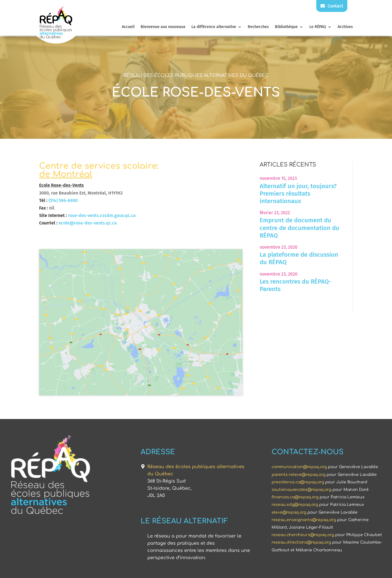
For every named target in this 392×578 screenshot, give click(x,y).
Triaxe (270, 570)
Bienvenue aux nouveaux (163, 27)
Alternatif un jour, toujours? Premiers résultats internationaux (298, 194)
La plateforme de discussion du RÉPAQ (299, 258)
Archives (345, 27)
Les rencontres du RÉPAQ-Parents (295, 285)
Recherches (258, 27)
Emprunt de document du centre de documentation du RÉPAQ (299, 228)
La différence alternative (214, 27)
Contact (332, 6)
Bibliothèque (286, 27)
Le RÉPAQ (318, 27)
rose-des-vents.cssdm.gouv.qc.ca (102, 215)
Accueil (128, 27)
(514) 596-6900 (63, 200)
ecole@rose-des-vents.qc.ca (88, 223)
